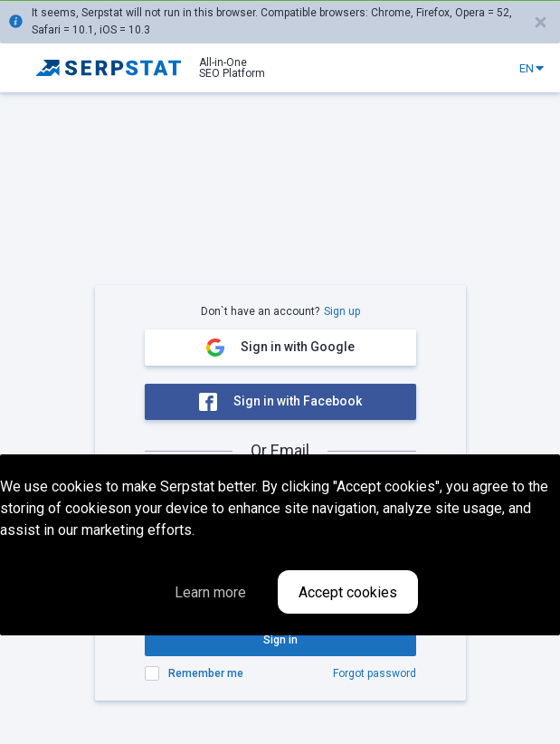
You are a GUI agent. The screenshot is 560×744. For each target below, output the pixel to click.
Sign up (342, 311)
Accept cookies (348, 592)
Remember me (206, 673)
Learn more (210, 592)
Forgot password (375, 673)
